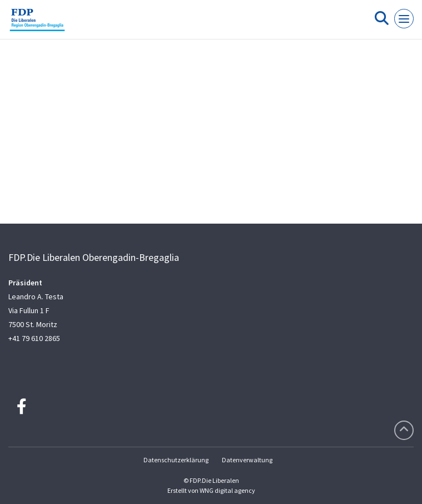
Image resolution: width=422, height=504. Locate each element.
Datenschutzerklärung (176, 460)
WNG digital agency (227, 490)
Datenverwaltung (247, 460)
